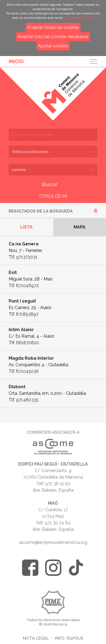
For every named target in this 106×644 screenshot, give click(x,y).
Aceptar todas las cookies (53, 27)
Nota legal (36, 638)
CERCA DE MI (53, 196)
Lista (26, 227)
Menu (92, 61)
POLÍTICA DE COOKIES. (79, 18)
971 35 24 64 (58, 523)
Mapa (79, 227)
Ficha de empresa (53, 251)
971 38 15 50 (58, 484)
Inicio (16, 61)
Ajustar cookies (53, 46)
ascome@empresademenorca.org (53, 542)
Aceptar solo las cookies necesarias (53, 37)
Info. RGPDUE (69, 638)
